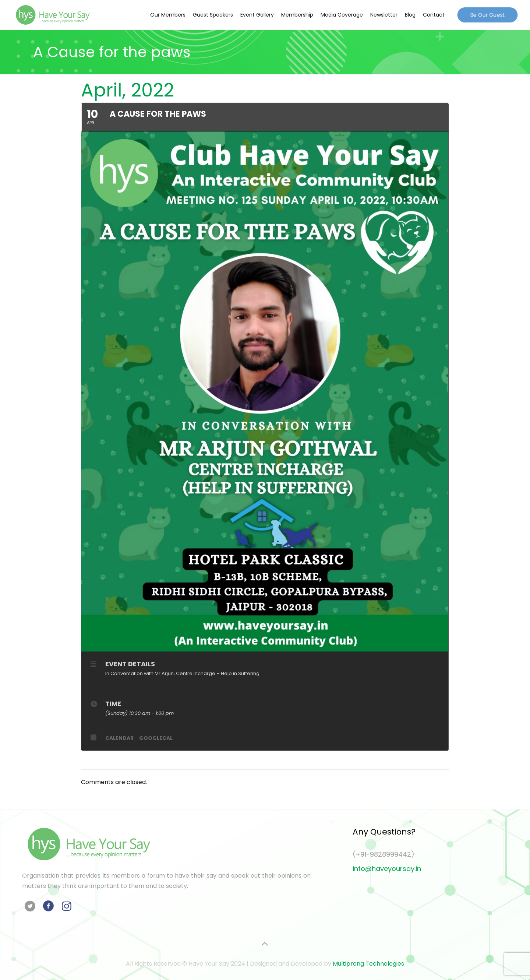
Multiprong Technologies (368, 964)
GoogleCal (156, 738)
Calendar (119, 738)
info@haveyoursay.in (387, 869)
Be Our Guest (487, 15)
